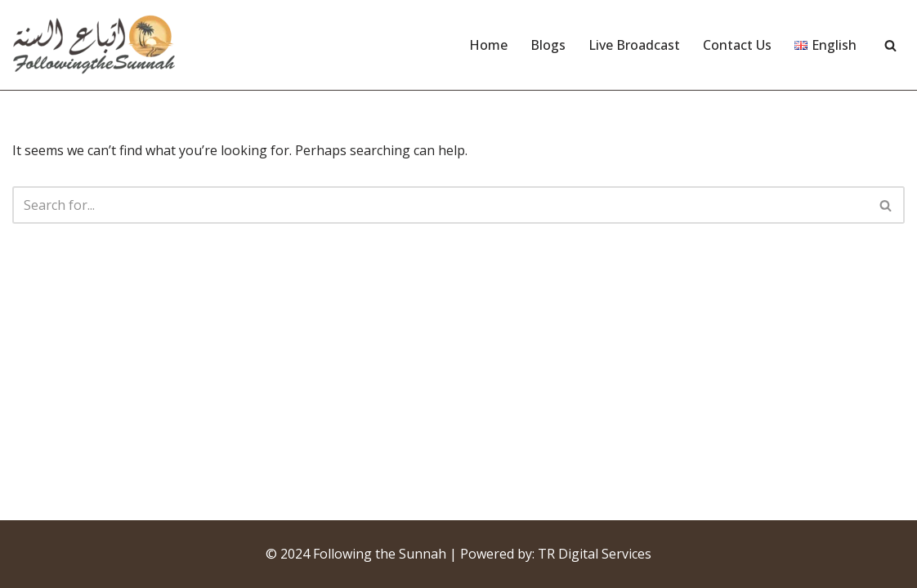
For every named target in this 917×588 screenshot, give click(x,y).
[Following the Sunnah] (94, 45)
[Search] (890, 45)
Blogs (548, 45)
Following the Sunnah (380, 554)
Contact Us (737, 45)
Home (488, 45)
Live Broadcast (634, 45)
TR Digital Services (595, 554)
